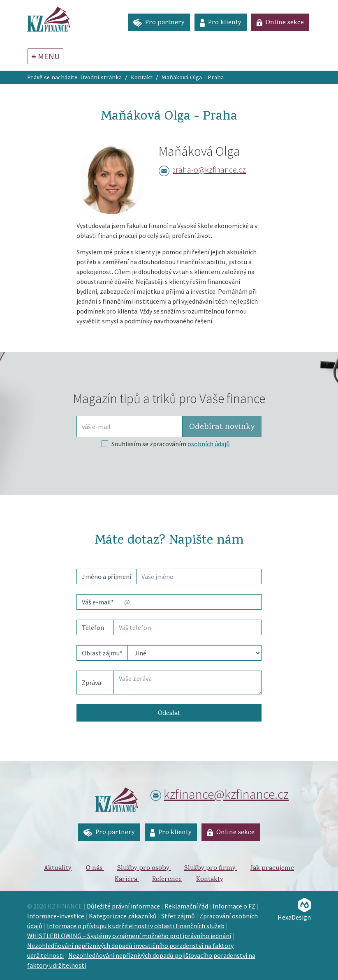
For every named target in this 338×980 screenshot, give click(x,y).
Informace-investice (56, 916)
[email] (190, 602)
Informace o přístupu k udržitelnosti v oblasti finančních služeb (136, 926)
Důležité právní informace (123, 906)
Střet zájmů (178, 916)
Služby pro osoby (144, 869)
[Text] (188, 683)
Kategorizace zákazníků (123, 916)
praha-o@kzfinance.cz (208, 169)
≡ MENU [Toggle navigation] (45, 56)
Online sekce (280, 23)
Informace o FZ (234, 906)
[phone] (188, 627)
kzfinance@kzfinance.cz (226, 794)
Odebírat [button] (222, 427)
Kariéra (127, 880)
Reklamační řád (186, 906)
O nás (95, 869)
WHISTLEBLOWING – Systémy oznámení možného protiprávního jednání (129, 936)
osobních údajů (209, 444)
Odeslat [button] (169, 714)
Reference (167, 880)
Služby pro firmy (211, 869)
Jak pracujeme (272, 869)
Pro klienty (221, 23)
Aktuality (58, 869)
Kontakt (142, 78)
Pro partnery (159, 23)
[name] (199, 576)
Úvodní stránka (101, 78)
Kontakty (210, 880)
